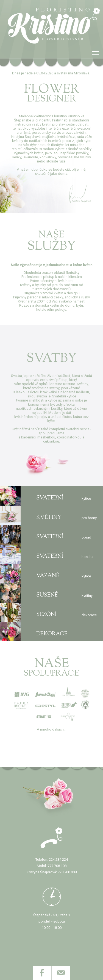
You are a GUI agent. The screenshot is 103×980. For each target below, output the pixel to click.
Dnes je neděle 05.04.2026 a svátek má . (51, 73)
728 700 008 (67, 872)
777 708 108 (57, 866)
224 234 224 (58, 860)
